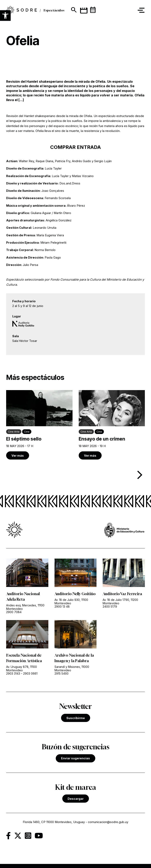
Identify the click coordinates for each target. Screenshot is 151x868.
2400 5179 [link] (110, 606)
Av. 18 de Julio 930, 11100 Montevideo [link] (71, 601)
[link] (22, 10)
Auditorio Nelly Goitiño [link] (75, 594)
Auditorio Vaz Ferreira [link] (122, 594)
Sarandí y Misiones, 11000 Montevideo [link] (72, 668)
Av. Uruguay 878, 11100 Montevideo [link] (22, 668)
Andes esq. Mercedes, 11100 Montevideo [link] (25, 607)
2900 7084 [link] (14, 612)
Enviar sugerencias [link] (75, 758)
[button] (5, 16)
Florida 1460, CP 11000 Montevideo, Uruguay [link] (54, 822)
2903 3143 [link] (13, 673)
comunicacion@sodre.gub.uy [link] (108, 822)
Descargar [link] (76, 799)
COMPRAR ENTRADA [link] (75, 147)
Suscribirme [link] (76, 718)
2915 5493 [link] (61, 673)
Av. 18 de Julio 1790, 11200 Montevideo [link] (120, 601)
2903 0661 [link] (30, 673)
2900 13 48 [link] (62, 606)
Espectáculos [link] (54, 10)
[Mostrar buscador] (73, 10)
